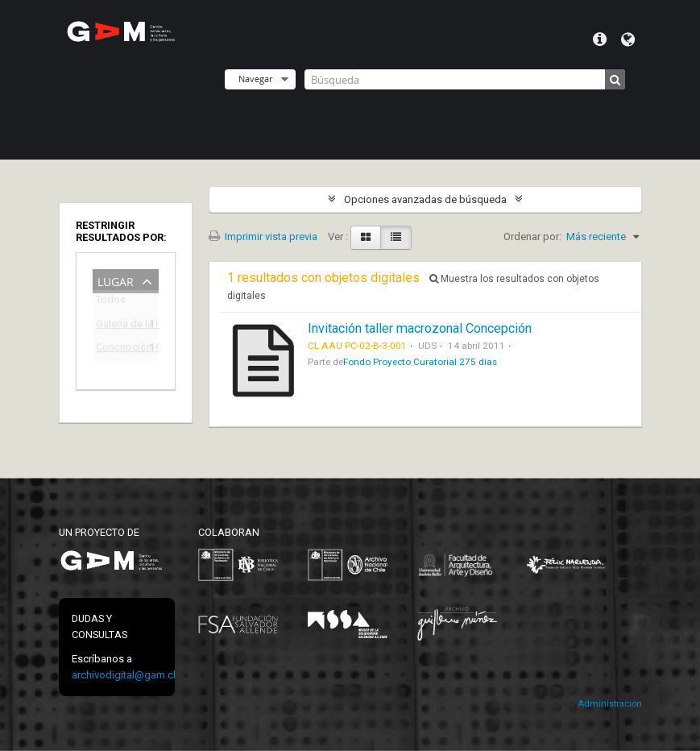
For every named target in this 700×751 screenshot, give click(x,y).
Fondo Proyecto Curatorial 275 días (420, 362)
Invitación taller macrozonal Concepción (420, 328)
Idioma (628, 39)
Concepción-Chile (114, 349)
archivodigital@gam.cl (124, 675)
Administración (610, 704)
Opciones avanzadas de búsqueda (425, 199)
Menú (600, 39)
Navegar (255, 79)
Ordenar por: (532, 237)
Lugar (116, 280)
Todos (111, 303)
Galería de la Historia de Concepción (114, 326)
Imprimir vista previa (263, 237)
